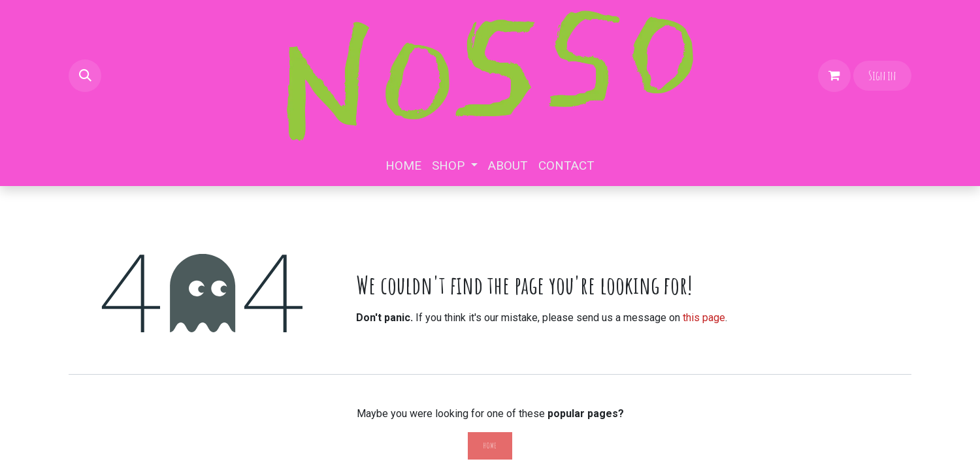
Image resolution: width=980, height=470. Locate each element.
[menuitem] (403, 166)
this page (704, 318)
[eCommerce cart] (834, 76)
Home (490, 446)
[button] (85, 76)
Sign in (882, 76)
